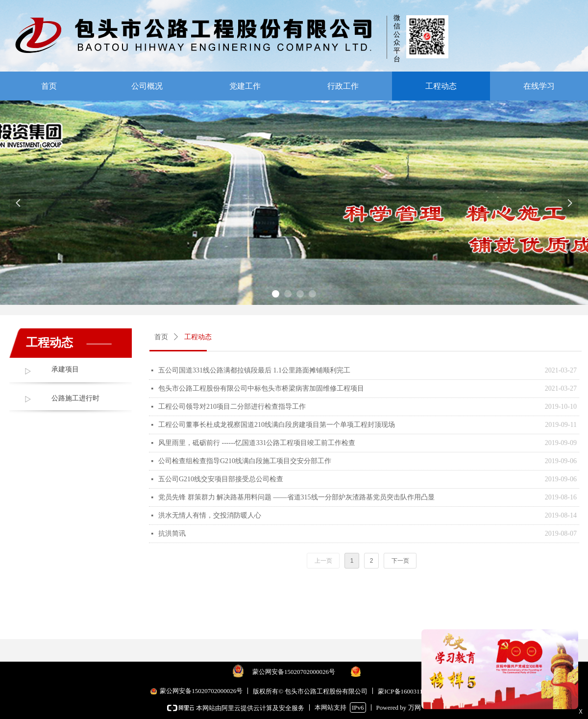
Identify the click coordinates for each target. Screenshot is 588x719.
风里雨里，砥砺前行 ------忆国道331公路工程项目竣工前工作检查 (257, 443)
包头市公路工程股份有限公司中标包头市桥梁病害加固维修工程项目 (261, 388)
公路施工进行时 (75, 398)
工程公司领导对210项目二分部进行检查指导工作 (232, 407)
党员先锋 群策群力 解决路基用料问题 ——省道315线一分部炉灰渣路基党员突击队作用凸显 (296, 497)
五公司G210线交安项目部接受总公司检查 (221, 479)
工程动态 (198, 337)
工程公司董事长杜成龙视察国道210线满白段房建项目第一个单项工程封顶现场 (277, 425)
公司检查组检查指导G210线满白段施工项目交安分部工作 (245, 461)
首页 (161, 337)
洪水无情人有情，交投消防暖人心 (210, 515)
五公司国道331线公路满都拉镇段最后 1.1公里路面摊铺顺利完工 (254, 370)
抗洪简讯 (172, 533)
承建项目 (65, 369)
